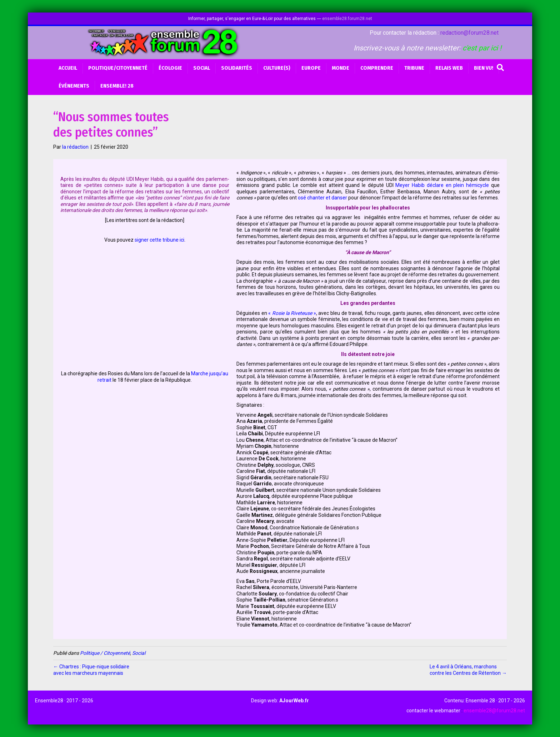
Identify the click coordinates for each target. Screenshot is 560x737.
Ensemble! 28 (117, 86)
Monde (341, 68)
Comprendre (377, 68)
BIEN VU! (484, 68)
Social (202, 68)
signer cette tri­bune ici (159, 240)
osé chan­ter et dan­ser (323, 198)
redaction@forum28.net (469, 33)
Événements (74, 86)
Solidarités (237, 68)
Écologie (170, 68)
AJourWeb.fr (294, 701)
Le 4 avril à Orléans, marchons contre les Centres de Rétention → (468, 670)
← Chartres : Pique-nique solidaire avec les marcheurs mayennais (91, 670)
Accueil (68, 68)
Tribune (414, 68)
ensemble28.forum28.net (347, 19)
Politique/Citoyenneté (118, 68)
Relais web (449, 68)
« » (292, 313)
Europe (311, 68)
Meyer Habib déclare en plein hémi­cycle (443, 185)
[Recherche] (500, 68)
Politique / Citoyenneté (105, 653)
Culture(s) (277, 68)
